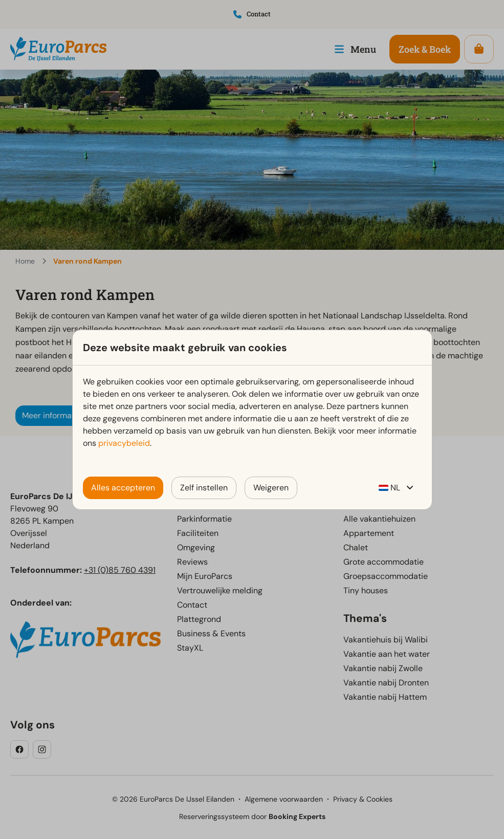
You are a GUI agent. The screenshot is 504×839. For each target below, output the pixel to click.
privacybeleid (124, 443)
